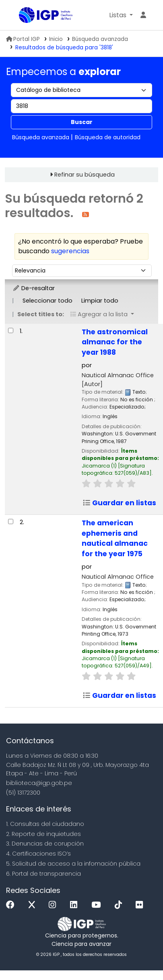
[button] (121, 15)
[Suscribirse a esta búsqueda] (86, 214)
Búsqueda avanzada (100, 39)
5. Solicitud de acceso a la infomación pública (73, 864)
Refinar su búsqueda (85, 175)
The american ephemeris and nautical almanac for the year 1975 (115, 539)
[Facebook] (12, 905)
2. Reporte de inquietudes (43, 834)
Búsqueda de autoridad (108, 137)
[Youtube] (98, 905)
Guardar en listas (119, 503)
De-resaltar (34, 288)
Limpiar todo (100, 301)
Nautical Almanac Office (118, 577)
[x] (34, 905)
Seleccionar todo (47, 301)
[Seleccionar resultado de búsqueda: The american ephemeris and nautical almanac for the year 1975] (11, 522)
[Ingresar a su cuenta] (143, 15)
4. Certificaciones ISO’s (38, 854)
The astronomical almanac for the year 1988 (115, 342)
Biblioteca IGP (22, 16)
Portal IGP (23, 39)
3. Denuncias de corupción (45, 844)
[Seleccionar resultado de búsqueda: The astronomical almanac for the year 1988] (11, 330)
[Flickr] (141, 905)
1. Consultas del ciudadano (45, 824)
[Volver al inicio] (139, 955)
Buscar (82, 122)
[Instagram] (54, 905)
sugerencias (70, 251)
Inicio (56, 39)
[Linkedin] (76, 905)
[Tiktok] (120, 905)
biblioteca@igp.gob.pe (39, 783)
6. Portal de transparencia (43, 874)
